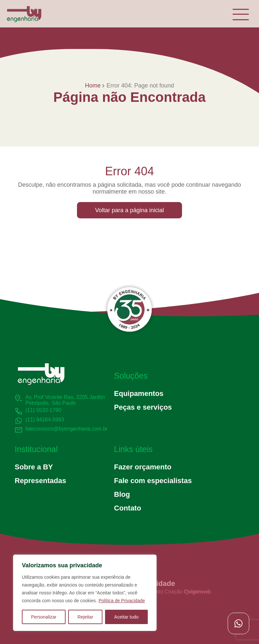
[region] (85, 593)
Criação (188, 592)
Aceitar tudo (126, 617)
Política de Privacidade (122, 601)
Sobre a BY (34, 467)
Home (93, 86)
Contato (128, 508)
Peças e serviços (143, 407)
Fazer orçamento (143, 467)
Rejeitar (85, 617)
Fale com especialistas (153, 481)
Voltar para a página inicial (129, 210)
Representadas (40, 481)
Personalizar (44, 617)
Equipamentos (139, 393)
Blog (122, 494)
